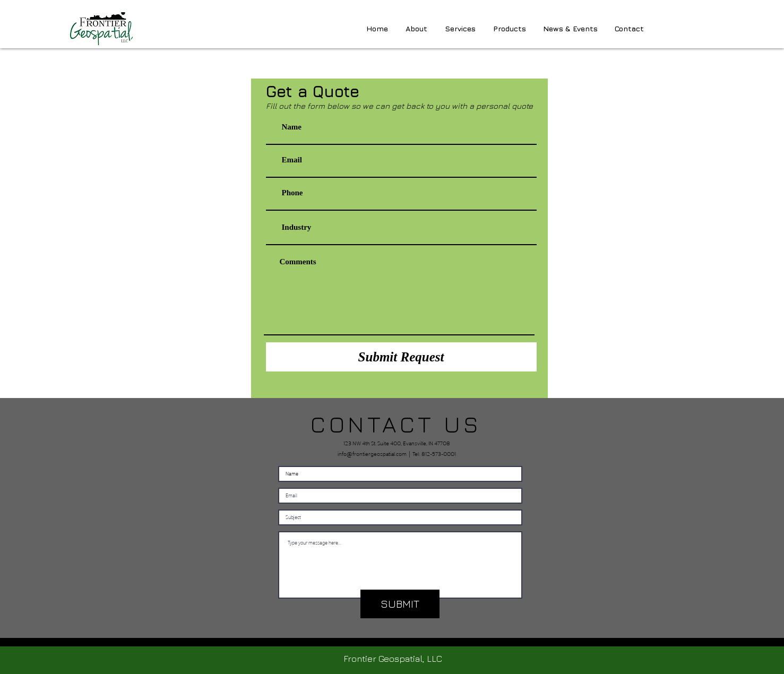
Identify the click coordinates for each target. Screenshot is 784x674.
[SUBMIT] (400, 604)
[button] (510, 29)
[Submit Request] (401, 357)
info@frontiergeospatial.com (372, 453)
